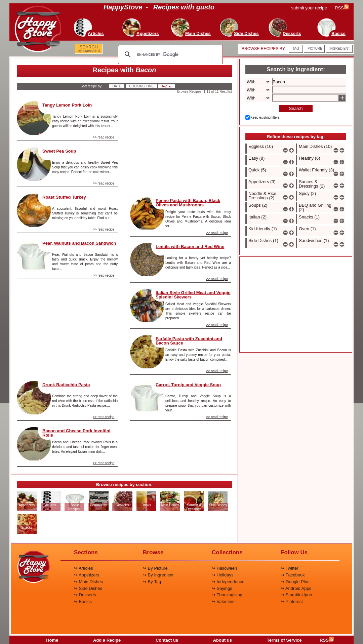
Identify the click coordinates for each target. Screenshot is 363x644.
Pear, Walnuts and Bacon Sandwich (79, 243)
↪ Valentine (223, 601)
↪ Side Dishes (88, 588)
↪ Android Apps (296, 588)
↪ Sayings (222, 588)
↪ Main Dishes (88, 582)
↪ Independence (228, 582)
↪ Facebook (293, 575)
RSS (327, 640)
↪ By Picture (155, 568)
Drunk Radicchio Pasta (66, 385)
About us (223, 640)
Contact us (167, 640)
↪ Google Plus (295, 582)
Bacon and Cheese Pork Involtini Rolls (76, 433)
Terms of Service (284, 640)
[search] (169, 54)
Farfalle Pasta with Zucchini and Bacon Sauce (189, 341)
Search (296, 108)
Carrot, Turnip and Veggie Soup (188, 385)
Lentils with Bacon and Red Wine (190, 247)
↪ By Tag (152, 582)
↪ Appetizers (87, 575)
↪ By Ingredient (158, 575)
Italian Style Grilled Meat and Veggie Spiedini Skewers (193, 295)
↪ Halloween (224, 568)
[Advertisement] (67, 327)
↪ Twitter (290, 568)
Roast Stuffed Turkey (64, 197)
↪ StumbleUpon (296, 595)
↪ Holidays (223, 575)
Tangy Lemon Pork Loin (67, 105)
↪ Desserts (85, 595)
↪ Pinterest (292, 601)
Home (52, 640)
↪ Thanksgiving (227, 595)
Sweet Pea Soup (59, 151)
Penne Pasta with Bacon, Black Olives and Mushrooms (188, 203)
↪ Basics (83, 601)
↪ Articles (84, 568)
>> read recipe (104, 137)
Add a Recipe (107, 640)
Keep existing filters (265, 117)
